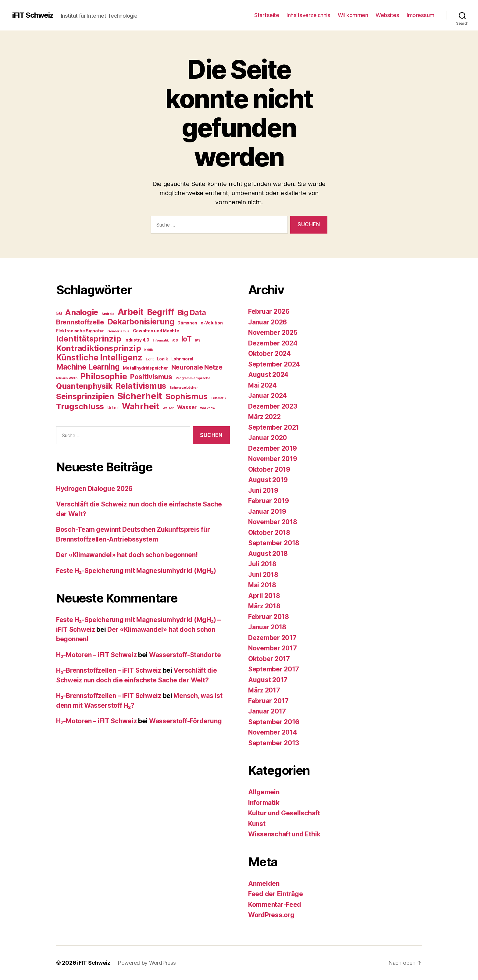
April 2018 (264, 596)
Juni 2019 (263, 490)
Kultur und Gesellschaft (284, 813)
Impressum (421, 15)
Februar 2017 (268, 701)
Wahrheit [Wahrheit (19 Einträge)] (141, 406)
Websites (387, 15)
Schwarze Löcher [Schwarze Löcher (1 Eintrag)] (184, 388)
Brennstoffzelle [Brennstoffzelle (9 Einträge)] (80, 322)
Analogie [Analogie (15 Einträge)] (82, 312)
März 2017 (264, 690)
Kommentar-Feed (275, 905)
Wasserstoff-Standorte (185, 655)
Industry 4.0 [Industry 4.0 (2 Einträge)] (137, 340)
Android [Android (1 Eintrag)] (108, 314)
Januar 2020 (268, 438)
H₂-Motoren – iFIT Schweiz (96, 655)
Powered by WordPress (147, 963)
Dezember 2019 (273, 448)
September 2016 (274, 722)
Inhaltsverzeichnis (308, 15)
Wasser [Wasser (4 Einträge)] (187, 407)
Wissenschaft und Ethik (284, 834)
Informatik (264, 803)
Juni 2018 (263, 575)
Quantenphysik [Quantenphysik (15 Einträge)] (84, 386)
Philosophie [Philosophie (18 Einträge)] (104, 376)
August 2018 (268, 554)
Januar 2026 (268, 322)
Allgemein (264, 792)
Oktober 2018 (269, 533)
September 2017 (274, 669)
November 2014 (273, 732)
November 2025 (273, 333)
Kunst (257, 824)
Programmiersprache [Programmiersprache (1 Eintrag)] (193, 378)
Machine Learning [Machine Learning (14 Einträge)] (88, 367)
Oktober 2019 (269, 469)
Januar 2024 (268, 396)
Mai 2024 (262, 385)
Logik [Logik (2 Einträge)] (162, 359)
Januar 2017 (267, 711)
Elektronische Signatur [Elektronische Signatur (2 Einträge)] (80, 331)
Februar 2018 (269, 617)
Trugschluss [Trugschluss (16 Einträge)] (80, 406)
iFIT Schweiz (33, 15)
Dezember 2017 (272, 638)
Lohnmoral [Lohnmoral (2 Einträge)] (182, 359)
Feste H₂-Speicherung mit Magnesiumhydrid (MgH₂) (136, 571)
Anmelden (264, 883)
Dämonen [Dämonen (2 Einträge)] (187, 323)
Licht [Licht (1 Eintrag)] (150, 359)
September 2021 (274, 427)
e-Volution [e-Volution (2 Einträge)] (212, 323)
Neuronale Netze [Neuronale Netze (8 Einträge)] (197, 367)
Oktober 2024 (269, 354)
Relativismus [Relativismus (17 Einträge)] (141, 386)
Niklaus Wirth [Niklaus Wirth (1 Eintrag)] (67, 378)
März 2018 (264, 606)
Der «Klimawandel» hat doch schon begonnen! (127, 555)
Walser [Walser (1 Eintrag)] (168, 408)
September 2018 (274, 543)
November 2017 (273, 648)
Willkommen (353, 15)
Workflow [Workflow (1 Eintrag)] (208, 408)
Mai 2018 (262, 585)
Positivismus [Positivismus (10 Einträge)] (151, 377)
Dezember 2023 (273, 406)
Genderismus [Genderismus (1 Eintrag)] (118, 331)
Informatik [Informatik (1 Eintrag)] (161, 340)
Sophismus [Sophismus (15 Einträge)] (187, 396)
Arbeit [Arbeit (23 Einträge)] (131, 312)
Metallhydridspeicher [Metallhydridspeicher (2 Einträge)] (145, 368)
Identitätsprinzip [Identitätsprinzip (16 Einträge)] (89, 339)
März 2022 (264, 417)
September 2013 (274, 743)
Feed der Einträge (275, 894)
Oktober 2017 (269, 659)
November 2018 (273, 522)
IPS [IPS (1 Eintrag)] (198, 340)
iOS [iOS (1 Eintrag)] (175, 340)
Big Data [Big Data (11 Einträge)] (192, 312)
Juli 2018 (262, 564)
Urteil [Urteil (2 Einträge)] (113, 408)
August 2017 (268, 680)
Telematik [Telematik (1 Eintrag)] (219, 398)
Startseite (267, 15)
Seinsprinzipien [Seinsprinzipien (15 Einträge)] (85, 396)
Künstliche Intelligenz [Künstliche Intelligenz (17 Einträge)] (99, 358)
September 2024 (274, 364)
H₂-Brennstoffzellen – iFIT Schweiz (109, 670)
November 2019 (273, 459)
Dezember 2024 (273, 343)
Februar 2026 (269, 311)
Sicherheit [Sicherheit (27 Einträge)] (140, 396)
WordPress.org (271, 915)
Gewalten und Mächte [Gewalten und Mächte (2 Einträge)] (156, 331)
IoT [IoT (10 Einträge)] (187, 339)
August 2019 (268, 480)
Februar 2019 (269, 501)
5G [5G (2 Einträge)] (59, 313)
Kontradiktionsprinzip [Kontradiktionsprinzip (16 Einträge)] (98, 348)
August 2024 (268, 375)
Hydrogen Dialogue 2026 (94, 489)
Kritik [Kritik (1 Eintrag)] (148, 350)
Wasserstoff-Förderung (185, 721)
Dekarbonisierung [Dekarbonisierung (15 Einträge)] (141, 322)
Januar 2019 (267, 511)
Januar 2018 (267, 627)
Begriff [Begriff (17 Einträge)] (161, 312)
